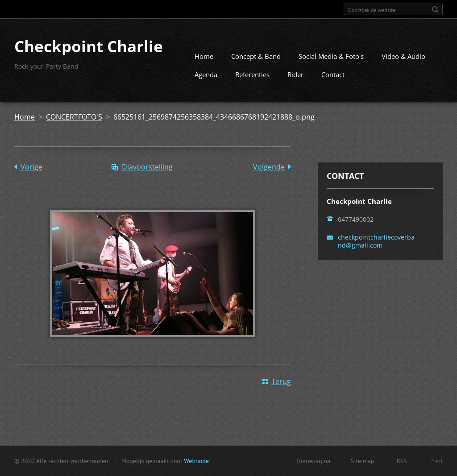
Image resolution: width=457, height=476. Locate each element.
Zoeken (435, 9)
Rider (295, 75)
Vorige (31, 167)
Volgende (269, 167)
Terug (281, 381)
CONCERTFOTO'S (74, 117)
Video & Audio (403, 56)
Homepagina (313, 461)
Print (436, 461)
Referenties (252, 75)
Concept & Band (256, 56)
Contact (333, 75)
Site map (363, 461)
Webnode (196, 461)
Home (204, 56)
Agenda (206, 75)
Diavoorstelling (147, 167)
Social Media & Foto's (331, 56)
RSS (402, 461)
